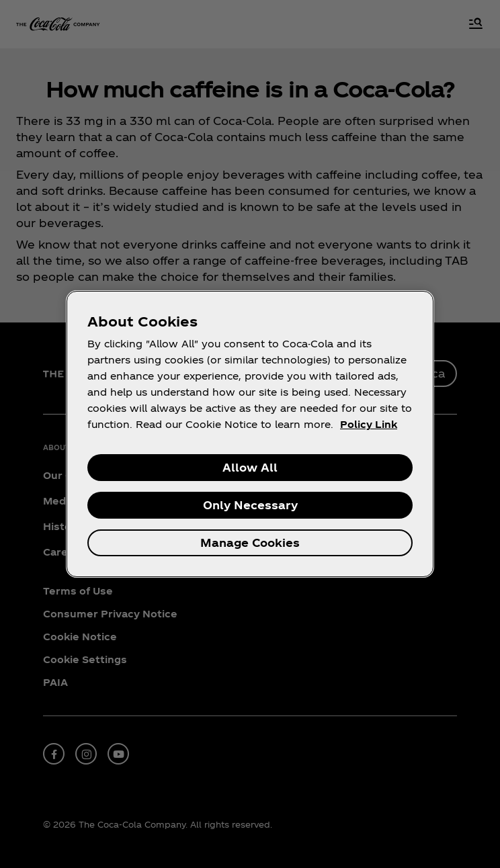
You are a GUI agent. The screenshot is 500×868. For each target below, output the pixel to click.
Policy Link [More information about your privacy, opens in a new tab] (369, 424)
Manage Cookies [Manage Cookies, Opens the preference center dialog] (250, 542)
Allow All (250, 467)
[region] (250, 434)
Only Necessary (250, 505)
